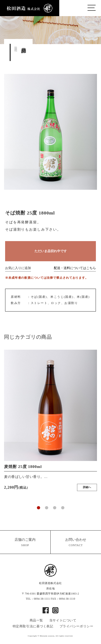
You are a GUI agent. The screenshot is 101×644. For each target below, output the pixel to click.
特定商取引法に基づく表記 (33, 626)
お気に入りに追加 (18, 268)
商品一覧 (36, 620)
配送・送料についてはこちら (75, 268)
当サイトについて (63, 620)
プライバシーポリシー (76, 626)
